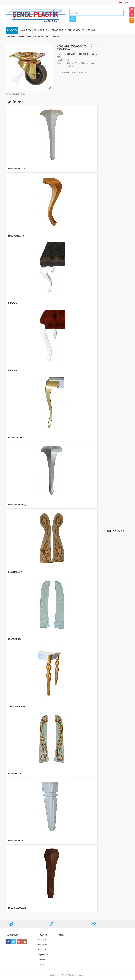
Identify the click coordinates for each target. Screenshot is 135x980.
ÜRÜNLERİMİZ (40, 30)
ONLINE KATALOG (76, 30)
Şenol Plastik (62, 975)
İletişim (41, 965)
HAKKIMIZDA (25, 30)
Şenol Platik (10, 37)
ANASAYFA (12, 30)
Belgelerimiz (43, 955)
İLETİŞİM (91, 30)
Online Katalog (44, 960)
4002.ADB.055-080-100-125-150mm (44, 37)
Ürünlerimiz (22, 37)
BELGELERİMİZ (59, 30)
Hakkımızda (42, 945)
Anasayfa (42, 940)
